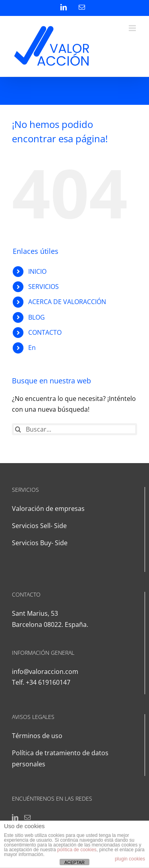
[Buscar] (18, 429)
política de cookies (77, 850)
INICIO (37, 271)
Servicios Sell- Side (39, 526)
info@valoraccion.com (45, 672)
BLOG (37, 317)
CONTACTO (45, 332)
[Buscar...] (74, 429)
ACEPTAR (74, 862)
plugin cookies (130, 859)
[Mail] (27, 817)
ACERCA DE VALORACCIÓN (67, 302)
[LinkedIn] (15, 817)
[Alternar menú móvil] (133, 28)
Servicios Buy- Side (40, 543)
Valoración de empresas (48, 509)
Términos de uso (37, 736)
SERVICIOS (44, 287)
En (32, 348)
